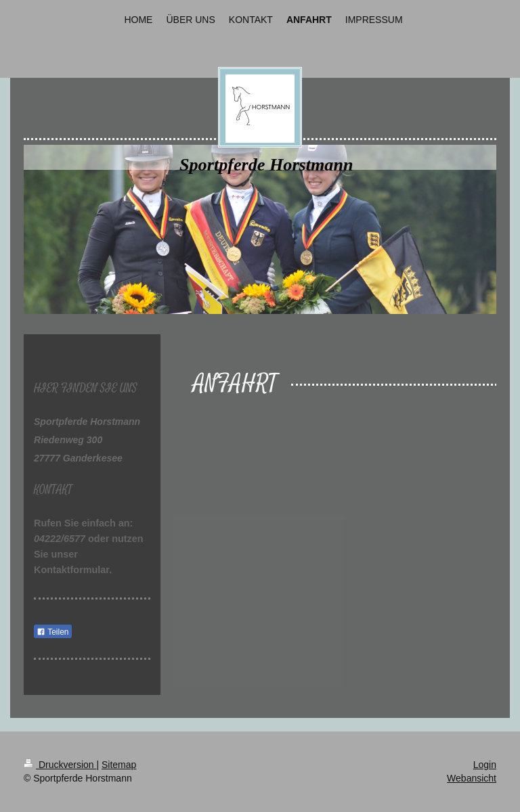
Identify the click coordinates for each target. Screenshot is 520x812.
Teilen (52, 632)
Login (485, 765)
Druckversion (60, 765)
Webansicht (472, 778)
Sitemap (119, 765)
